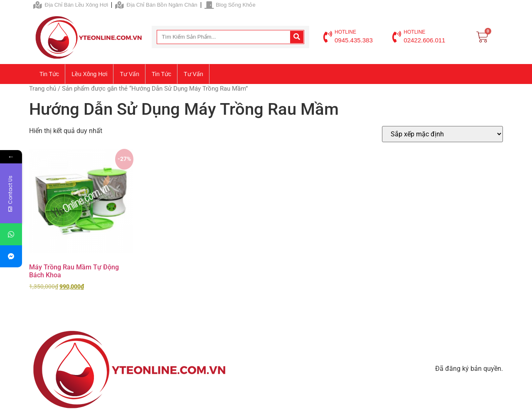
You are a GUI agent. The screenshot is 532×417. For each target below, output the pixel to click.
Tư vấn (129, 74)
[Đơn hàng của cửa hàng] (442, 134)
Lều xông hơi (89, 74)
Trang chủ (43, 89)
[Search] (297, 37)
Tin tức (49, 74)
